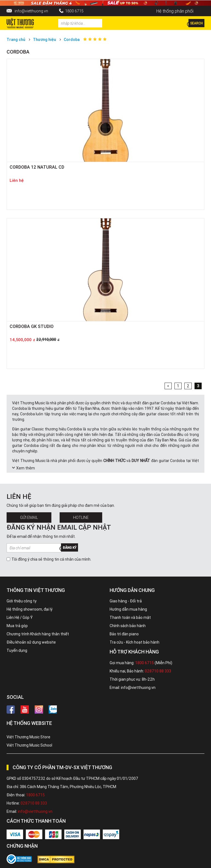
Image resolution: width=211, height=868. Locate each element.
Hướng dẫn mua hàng (128, 609)
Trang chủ (16, 40)
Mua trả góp (17, 626)
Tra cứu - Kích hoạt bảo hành (134, 642)
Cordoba (72, 40)
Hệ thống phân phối (175, 11)
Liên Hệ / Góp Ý (20, 617)
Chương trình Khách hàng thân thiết (38, 634)
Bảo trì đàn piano (124, 634)
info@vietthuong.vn (31, 11)
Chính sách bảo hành (128, 626)
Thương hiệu (45, 40)
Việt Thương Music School (29, 745)
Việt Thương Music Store (28, 737)
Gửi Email (29, 518)
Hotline (81, 518)
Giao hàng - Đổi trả (126, 601)
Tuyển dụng (17, 650)
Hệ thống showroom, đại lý (30, 609)
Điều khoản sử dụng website (31, 642)
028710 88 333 (158, 671)
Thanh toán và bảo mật (130, 617)
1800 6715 (74, 11)
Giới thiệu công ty (22, 601)
